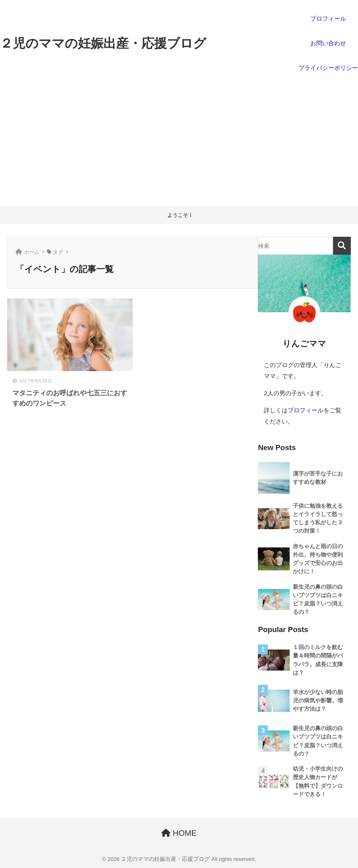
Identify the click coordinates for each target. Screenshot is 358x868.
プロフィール (306, 410)
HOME (179, 833)
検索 (342, 246)
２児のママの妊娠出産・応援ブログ (103, 43)
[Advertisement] (179, 147)
